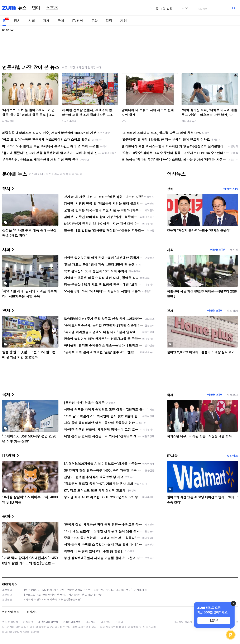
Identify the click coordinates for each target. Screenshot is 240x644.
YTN (124, 121)
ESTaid (8, 632)
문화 (94, 21)
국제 (61, 21)
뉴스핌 (234, 250)
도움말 (119, 622)
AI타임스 (232, 456)
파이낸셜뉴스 (189, 121)
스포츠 (52, 8)
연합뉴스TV (231, 189)
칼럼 (109, 21)
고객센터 (106, 622)
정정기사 (8, 584)
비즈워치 (232, 311)
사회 (32, 21)
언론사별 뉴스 (11, 612)
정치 (17, 21)
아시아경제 (8, 121)
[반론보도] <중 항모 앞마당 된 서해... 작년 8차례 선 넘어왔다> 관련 (63, 595)
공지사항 (91, 622)
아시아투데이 (69, 121)
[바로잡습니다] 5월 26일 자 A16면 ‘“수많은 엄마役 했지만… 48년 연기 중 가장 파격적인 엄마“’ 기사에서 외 (86, 590)
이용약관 (28, 622)
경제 (46, 21)
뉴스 (22, 8)
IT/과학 (78, 21)
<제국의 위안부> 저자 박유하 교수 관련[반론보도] (53, 599)
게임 (124, 21)
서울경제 (232, 395)
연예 (36, 8)
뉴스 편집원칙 (10, 622)
